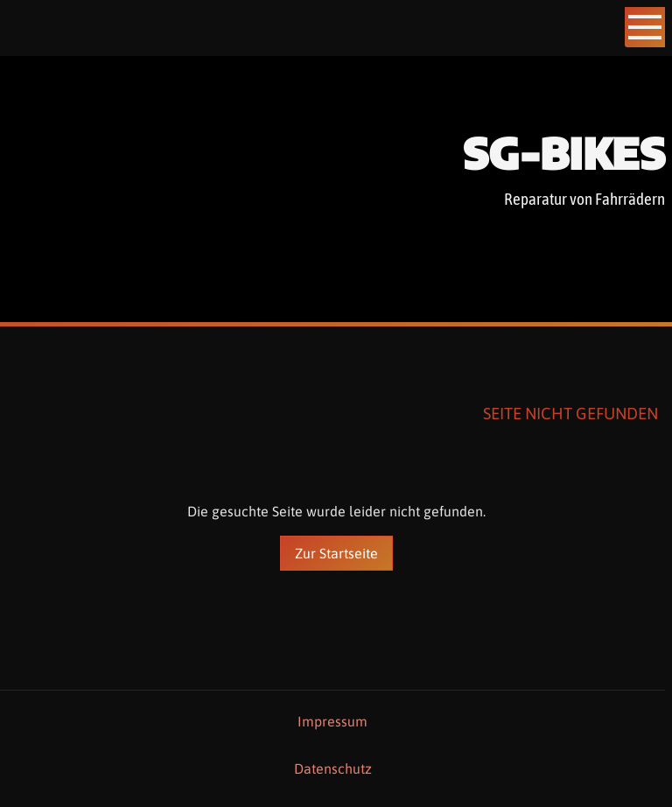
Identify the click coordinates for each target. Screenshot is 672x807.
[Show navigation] (645, 27)
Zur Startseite (336, 553)
